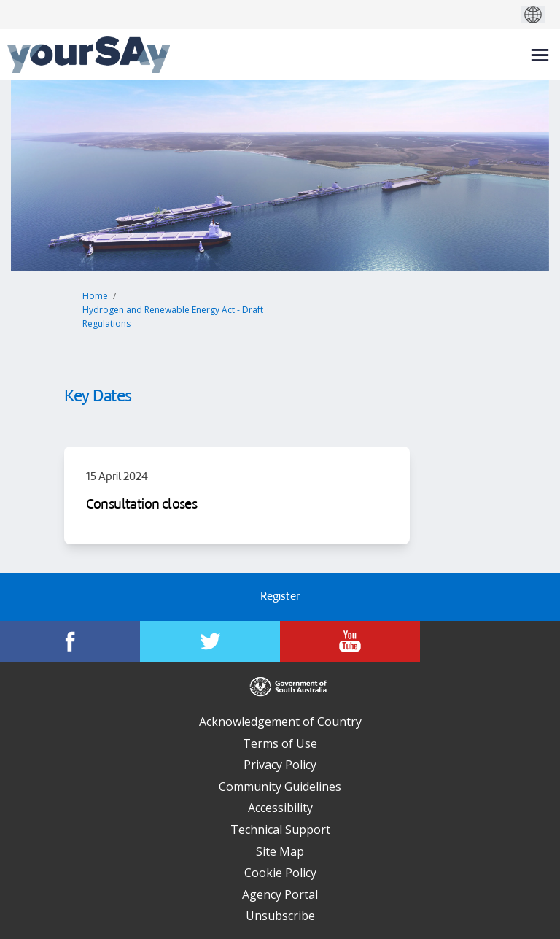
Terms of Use (280, 743)
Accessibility (280, 808)
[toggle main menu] (540, 55)
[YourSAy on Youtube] (350, 641)
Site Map (280, 851)
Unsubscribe (280, 916)
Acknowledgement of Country (280, 722)
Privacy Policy (280, 765)
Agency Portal (280, 894)
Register (280, 597)
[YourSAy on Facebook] (70, 641)
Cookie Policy (280, 873)
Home (95, 296)
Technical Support (280, 830)
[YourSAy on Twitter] (210, 641)
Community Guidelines (280, 787)
